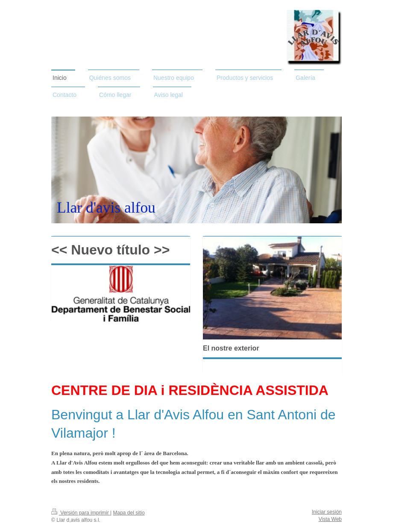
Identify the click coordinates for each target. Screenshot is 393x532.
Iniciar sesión (327, 512)
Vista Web (330, 519)
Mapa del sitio (129, 513)
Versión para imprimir (81, 513)
